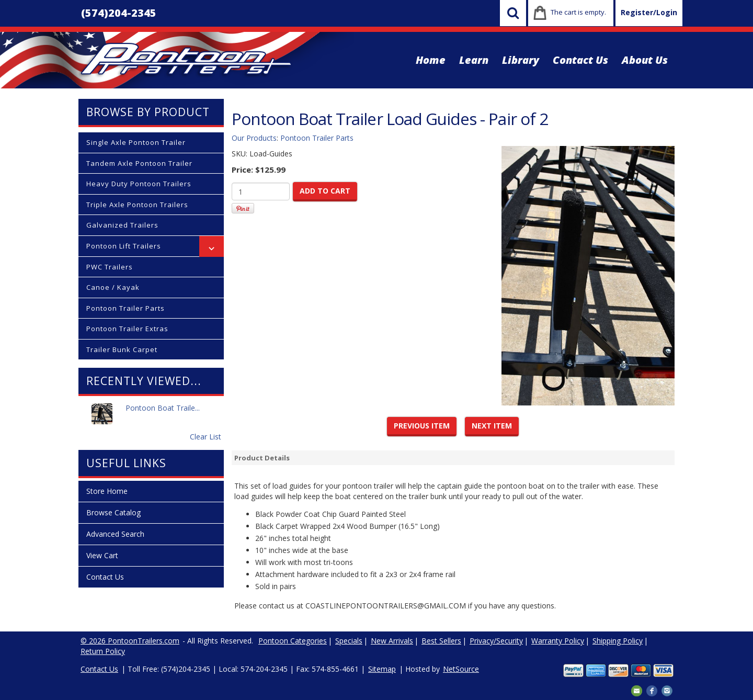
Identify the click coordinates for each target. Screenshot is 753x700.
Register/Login (649, 12)
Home (431, 60)
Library (521, 60)
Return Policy (103, 651)
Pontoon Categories (293, 641)
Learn (474, 60)
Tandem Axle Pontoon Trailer (139, 163)
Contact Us (580, 60)
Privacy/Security (496, 641)
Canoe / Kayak (113, 287)
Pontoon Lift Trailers (124, 246)
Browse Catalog (113, 512)
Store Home (107, 491)
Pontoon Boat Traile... (163, 414)
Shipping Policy (618, 641)
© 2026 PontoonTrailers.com (130, 641)
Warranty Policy (558, 641)
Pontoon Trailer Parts (125, 308)
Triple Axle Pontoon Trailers (137, 205)
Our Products (254, 138)
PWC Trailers (110, 267)
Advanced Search (115, 534)
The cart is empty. (578, 12)
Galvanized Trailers (122, 225)
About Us (645, 60)
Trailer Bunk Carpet (122, 349)
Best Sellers (441, 641)
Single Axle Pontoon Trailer (136, 142)
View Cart (102, 555)
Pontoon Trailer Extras (127, 329)
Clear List (206, 437)
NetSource (461, 669)
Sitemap (382, 669)
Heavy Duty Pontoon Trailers (139, 184)
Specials (349, 641)
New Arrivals (392, 641)
